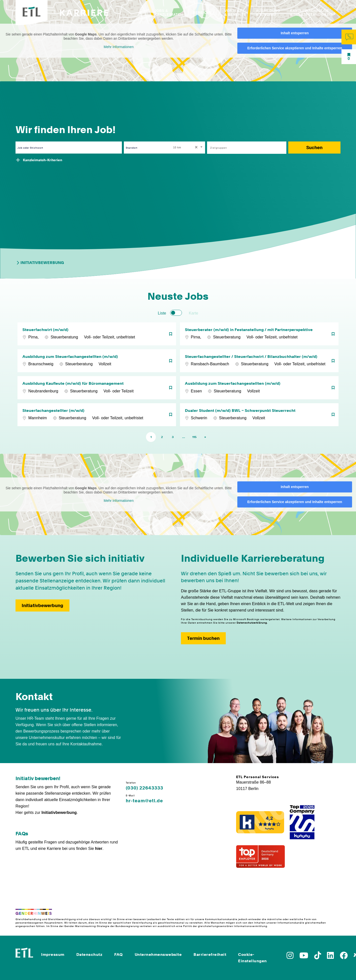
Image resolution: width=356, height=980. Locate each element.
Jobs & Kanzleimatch (169, 13)
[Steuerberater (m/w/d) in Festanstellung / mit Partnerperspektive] (259, 334)
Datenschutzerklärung (252, 623)
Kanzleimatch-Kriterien (43, 160)
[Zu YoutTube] (304, 957)
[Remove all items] (195, 148)
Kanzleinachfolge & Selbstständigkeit (311, 13)
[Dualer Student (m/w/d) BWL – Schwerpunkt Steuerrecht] (259, 415)
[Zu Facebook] (344, 957)
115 (194, 437)
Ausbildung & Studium (268, 13)
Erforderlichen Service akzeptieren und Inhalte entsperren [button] (295, 48)
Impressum (53, 954)
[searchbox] (244, 148)
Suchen (314, 148)
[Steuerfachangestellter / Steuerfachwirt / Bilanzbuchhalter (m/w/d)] (259, 361)
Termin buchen (203, 638)
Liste (162, 313)
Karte (194, 313)
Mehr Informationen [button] (119, 47)
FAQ (119, 954)
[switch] (176, 313)
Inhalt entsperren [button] (295, 33)
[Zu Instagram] (290, 957)
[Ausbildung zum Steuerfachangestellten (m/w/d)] (97, 361)
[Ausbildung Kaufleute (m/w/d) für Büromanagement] (97, 388)
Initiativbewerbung (40, 263)
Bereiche (202, 13)
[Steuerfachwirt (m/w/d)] (97, 334)
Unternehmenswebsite (158, 954)
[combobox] (188, 148)
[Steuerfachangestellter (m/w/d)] (97, 415)
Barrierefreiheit (210, 954)
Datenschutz (89, 954)
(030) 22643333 (145, 788)
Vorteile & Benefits (235, 13)
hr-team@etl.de (144, 801)
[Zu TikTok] (318, 957)
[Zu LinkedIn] (330, 957)
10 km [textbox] (177, 148)
